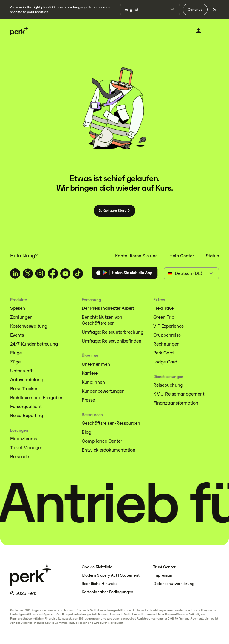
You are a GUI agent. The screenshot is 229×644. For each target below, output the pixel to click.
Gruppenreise (167, 335)
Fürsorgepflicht (26, 406)
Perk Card (163, 353)
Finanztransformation (176, 403)
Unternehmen (96, 364)
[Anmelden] (199, 31)
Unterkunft (21, 371)
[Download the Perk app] (125, 274)
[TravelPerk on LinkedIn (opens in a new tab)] (15, 273)
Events (17, 335)
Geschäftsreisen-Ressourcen (111, 423)
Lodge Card (165, 362)
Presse (88, 400)
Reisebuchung (168, 385)
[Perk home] (19, 31)
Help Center (182, 256)
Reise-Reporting (27, 415)
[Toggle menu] (213, 31)
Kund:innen (93, 382)
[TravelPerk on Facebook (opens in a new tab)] (53, 273)
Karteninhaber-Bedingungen (107, 592)
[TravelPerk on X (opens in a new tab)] (28, 273)
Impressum (163, 575)
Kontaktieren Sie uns (136, 256)
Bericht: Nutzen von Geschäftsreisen (102, 320)
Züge (15, 362)
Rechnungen (166, 344)
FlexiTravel (164, 308)
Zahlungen (21, 317)
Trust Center (164, 567)
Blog (86, 432)
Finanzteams (24, 439)
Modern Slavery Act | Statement (111, 575)
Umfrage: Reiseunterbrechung (113, 332)
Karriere (90, 373)
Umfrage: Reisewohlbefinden (112, 341)
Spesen (18, 308)
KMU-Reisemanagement (179, 394)
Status (212, 256)
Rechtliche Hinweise (100, 584)
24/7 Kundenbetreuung (34, 344)
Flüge (16, 353)
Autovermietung (27, 380)
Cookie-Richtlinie (97, 567)
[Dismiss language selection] (215, 10)
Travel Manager (26, 448)
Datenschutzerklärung (174, 584)
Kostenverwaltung (29, 326)
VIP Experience (168, 326)
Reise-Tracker (24, 389)
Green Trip (164, 317)
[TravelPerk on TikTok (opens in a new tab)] (78, 273)
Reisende (20, 456)
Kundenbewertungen (103, 391)
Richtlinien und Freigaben (37, 398)
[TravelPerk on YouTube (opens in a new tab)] (65, 273)
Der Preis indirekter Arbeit (108, 308)
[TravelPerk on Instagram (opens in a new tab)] (40, 273)
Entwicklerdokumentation (109, 450)
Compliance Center (102, 441)
